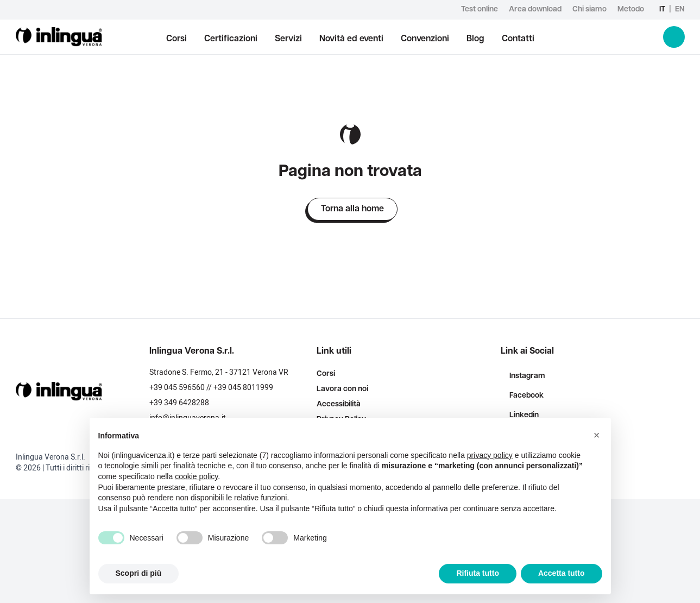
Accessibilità (339, 404)
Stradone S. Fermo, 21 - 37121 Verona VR (219, 372)
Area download (535, 10)
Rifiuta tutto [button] (478, 573)
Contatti (518, 39)
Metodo (631, 10)
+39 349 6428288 (179, 403)
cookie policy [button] (196, 476)
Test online (480, 10)
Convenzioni (425, 39)
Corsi (176, 39)
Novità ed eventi (351, 39)
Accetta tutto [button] (562, 573)
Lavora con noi (342, 389)
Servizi (288, 39)
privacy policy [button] (490, 455)
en (680, 10)
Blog (475, 39)
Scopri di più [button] (139, 573)
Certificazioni (231, 39)
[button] (597, 435)
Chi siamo (589, 10)
